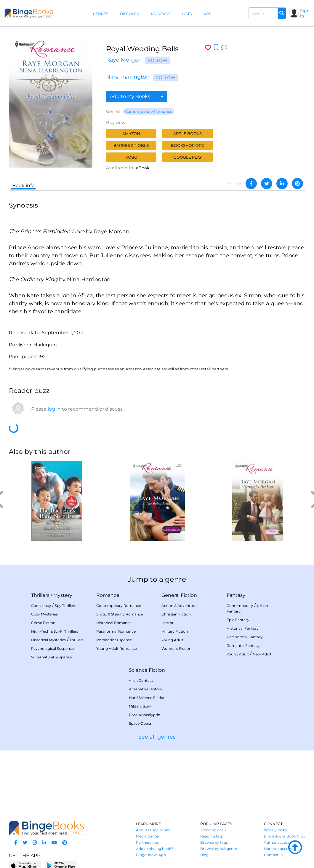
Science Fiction (147, 670)
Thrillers (40, 595)
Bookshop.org (188, 145)
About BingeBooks (153, 830)
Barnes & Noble (131, 145)
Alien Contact (141, 680)
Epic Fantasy (238, 620)
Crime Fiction (43, 623)
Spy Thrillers (65, 606)
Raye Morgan (124, 60)
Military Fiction (175, 631)
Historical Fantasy (243, 628)
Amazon (131, 134)
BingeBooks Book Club (285, 836)
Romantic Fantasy (243, 646)
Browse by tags (214, 842)
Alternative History (146, 689)
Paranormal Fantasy (245, 637)
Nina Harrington (128, 77)
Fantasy (236, 595)
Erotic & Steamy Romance (120, 614)
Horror (168, 623)
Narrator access (278, 849)
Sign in (305, 13)
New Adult (262, 654)
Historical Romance (114, 623)
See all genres (157, 737)
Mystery (63, 595)
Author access (277, 842)
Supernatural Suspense (51, 657)
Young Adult (173, 640)
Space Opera (140, 723)
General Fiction (179, 595)
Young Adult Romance (117, 648)
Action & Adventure (179, 606)
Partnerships (147, 842)
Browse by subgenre (219, 849)
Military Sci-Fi (141, 706)
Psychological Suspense (52, 648)
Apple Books (188, 134)
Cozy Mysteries (44, 614)
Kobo (131, 157)
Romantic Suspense (114, 640)
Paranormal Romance (116, 631)
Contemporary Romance (149, 111)
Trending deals (213, 830)
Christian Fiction (176, 614)
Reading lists (212, 836)
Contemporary (240, 606)
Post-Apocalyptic (144, 715)
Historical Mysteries (48, 640)
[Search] (282, 13)
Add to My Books (137, 96)
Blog (204, 855)
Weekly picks (275, 830)
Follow (158, 60)
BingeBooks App (151, 855)
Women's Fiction (176, 648)
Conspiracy (41, 606)
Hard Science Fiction (147, 698)
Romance (108, 595)
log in (54, 409)
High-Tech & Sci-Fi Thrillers (55, 631)
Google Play (188, 157)
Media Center (148, 836)
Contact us (274, 855)
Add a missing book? (155, 849)
